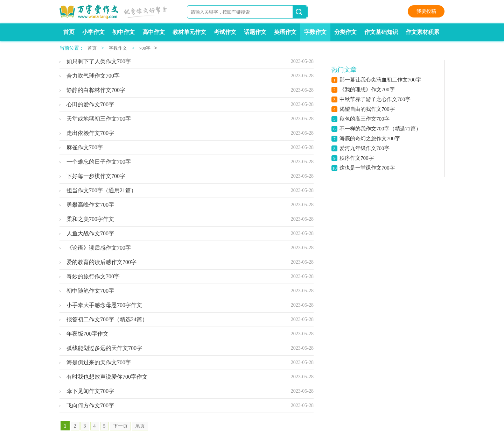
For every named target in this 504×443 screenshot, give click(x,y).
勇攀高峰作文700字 (90, 205)
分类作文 (345, 32)
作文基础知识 (381, 32)
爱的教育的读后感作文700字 (101, 262)
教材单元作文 (189, 32)
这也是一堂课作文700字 (367, 168)
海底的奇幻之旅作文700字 (370, 138)
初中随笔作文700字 (90, 291)
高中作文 (154, 32)
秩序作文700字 (357, 158)
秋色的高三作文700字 (365, 119)
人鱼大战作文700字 (90, 233)
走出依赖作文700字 (90, 133)
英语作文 (285, 32)
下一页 (120, 426)
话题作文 (255, 32)
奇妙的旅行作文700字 (93, 276)
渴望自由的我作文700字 (367, 109)
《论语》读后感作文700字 (99, 248)
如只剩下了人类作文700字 (99, 61)
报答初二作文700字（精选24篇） (107, 319)
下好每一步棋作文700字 (96, 176)
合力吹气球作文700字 (93, 76)
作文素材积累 (422, 32)
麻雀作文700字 (85, 147)
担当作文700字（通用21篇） (101, 190)
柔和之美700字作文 (90, 219)
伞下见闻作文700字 (90, 391)
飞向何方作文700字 (90, 405)
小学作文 (93, 32)
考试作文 (225, 32)
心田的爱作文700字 (90, 104)
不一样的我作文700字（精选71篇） (380, 129)
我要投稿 (426, 11)
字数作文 (315, 32)
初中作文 (124, 32)
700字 (145, 48)
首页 (69, 32)
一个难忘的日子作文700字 (99, 162)
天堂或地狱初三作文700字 (99, 119)
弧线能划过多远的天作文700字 (104, 348)
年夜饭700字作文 (87, 334)
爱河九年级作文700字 (365, 148)
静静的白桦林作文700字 (96, 90)
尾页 (140, 426)
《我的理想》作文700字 (367, 90)
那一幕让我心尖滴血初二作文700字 (380, 80)
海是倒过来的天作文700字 (99, 362)
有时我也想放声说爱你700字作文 (107, 377)
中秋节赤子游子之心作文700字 (375, 99)
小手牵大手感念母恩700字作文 (104, 305)
